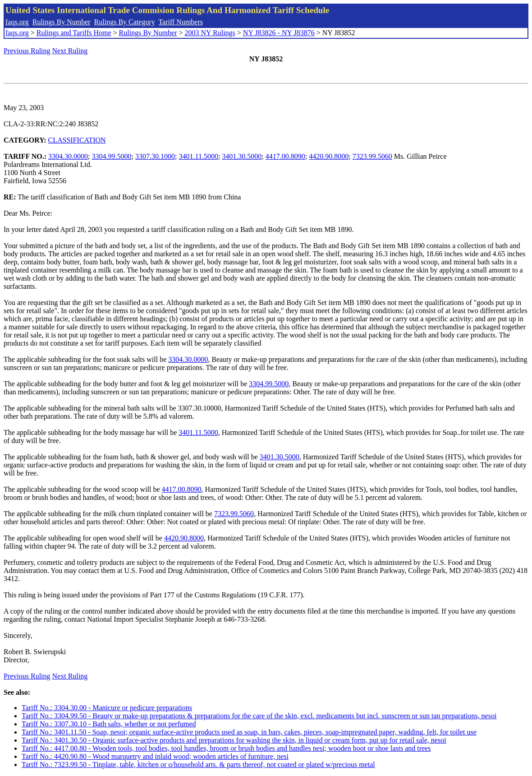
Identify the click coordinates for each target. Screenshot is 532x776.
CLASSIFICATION (77, 140)
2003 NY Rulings (210, 33)
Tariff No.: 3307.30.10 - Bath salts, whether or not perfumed (109, 724)
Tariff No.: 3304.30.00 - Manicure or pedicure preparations (107, 708)
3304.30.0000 (68, 156)
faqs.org (17, 22)
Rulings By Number (62, 22)
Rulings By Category (125, 22)
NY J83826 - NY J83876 (279, 33)
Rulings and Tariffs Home (74, 33)
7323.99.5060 (372, 156)
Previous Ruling (27, 51)
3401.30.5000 (242, 156)
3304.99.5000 (112, 156)
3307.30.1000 (155, 156)
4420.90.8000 (329, 156)
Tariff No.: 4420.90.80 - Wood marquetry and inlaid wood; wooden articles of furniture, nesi (155, 756)
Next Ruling (70, 51)
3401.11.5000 (198, 156)
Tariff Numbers (181, 22)
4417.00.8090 (285, 156)
